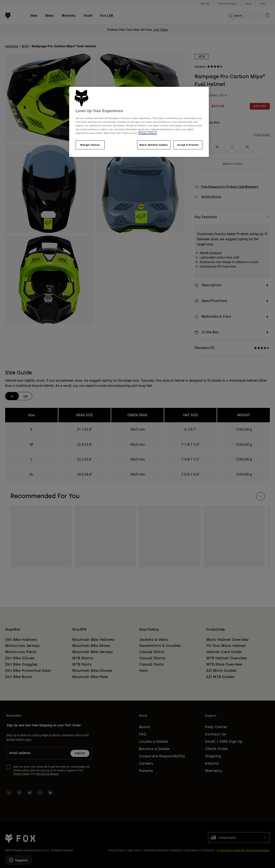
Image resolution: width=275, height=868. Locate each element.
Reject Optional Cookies (154, 145)
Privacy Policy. (147, 133)
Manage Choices (90, 145)
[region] (139, 122)
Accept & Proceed (188, 145)
